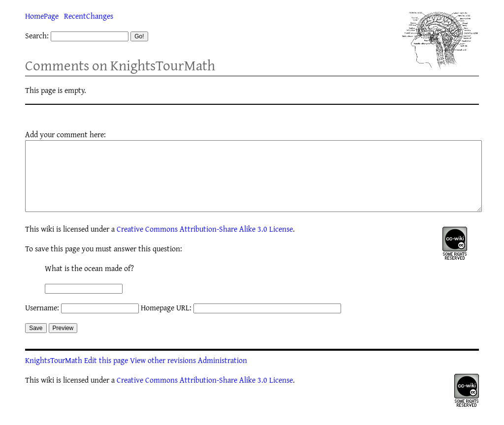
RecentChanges (89, 16)
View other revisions (163, 375)
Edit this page (106, 375)
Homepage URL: (166, 322)
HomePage (42, 16)
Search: (37, 35)
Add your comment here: (65, 134)
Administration (222, 375)
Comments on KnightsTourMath (120, 65)
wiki (47, 243)
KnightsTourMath (54, 375)
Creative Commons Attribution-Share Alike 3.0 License (205, 243)
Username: (42, 322)
